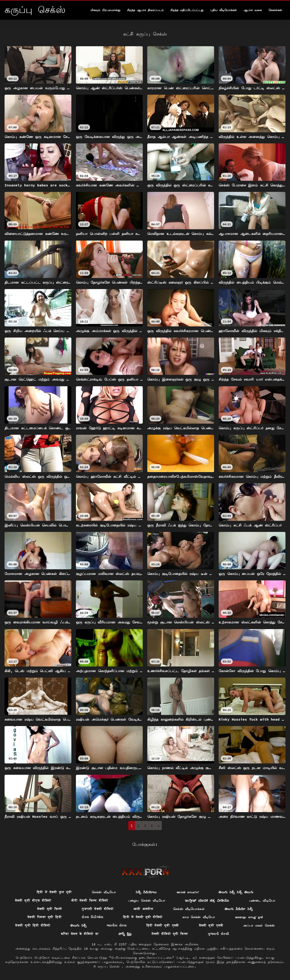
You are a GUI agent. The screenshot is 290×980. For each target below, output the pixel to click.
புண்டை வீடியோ (262, 900)
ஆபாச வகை (253, 10)
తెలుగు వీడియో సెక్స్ (239, 909)
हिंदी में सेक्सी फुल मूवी (54, 892)
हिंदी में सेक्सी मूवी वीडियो (143, 917)
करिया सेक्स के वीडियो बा (80, 934)
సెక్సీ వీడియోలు (146, 892)
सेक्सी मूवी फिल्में (50, 909)
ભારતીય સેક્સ (117, 925)
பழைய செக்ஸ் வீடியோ (147, 900)
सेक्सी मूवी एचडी (211, 925)
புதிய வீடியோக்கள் (224, 10)
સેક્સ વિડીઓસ (92, 917)
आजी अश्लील (143, 909)
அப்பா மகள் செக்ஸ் (259, 925)
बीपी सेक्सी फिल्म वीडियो (90, 900)
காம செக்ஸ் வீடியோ (199, 917)
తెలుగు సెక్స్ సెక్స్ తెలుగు (236, 892)
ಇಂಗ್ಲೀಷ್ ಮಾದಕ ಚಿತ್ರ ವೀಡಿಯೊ (207, 900)
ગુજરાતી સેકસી (218, 934)
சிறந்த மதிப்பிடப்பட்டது (187, 10)
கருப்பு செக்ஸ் (110, 966)
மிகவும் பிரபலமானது (105, 10)
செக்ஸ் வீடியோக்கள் (189, 909)
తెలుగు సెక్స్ (79, 925)
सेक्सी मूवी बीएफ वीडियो (33, 900)
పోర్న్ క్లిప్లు (125, 934)
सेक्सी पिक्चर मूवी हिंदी (45, 917)
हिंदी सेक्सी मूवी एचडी (163, 925)
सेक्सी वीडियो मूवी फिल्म (170, 934)
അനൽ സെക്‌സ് (187, 892)
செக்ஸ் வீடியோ (104, 892)
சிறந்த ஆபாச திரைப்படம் (145, 10)
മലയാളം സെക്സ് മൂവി (249, 917)
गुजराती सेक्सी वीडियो (98, 909)
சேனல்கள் (275, 10)
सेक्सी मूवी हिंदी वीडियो (33, 925)
